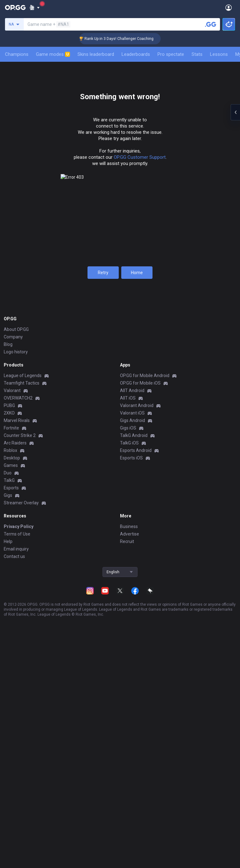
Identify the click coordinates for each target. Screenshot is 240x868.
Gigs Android (132, 729)
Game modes (53, 54)
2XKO (9, 721)
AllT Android (132, 699)
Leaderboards (136, 54)
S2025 (40, 275)
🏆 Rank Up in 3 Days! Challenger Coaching (122, 39)
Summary (17, 137)
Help (8, 850)
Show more (120, 516)
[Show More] (35, 7)
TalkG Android (134, 744)
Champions (17, 54)
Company (13, 645)
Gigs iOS (128, 736)
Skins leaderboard (96, 54)
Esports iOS (131, 766)
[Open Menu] (229, 7)
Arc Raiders (15, 751)
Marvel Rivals (17, 729)
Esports (11, 796)
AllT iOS (128, 706)
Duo (8, 781)
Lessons (219, 54)
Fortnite (11, 736)
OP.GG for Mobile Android (145, 684)
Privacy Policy (19, 835)
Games (11, 774)
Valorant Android (137, 714)
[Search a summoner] (211, 24)
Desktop (12, 766)
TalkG (9, 789)
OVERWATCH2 (18, 706)
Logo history (16, 660)
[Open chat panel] (235, 112)
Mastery (81, 137)
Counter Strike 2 (20, 744)
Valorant (12, 699)
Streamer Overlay (21, 811)
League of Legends (23, 684)
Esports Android (136, 759)
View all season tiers (120, 228)
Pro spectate (171, 54)
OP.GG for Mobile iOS (140, 691)
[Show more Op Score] (234, 503)
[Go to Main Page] (15, 7)
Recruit (127, 850)
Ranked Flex (200, 275)
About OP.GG (16, 638)
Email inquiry (16, 857)
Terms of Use (17, 842)
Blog (8, 653)
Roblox (10, 759)
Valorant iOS (132, 721)
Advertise (130, 842)
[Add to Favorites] (67, 80)
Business (129, 835)
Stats (197, 54)
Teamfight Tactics (22, 691)
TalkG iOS (129, 751)
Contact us (14, 865)
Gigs (8, 804)
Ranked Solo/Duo (120, 275)
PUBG (9, 714)
